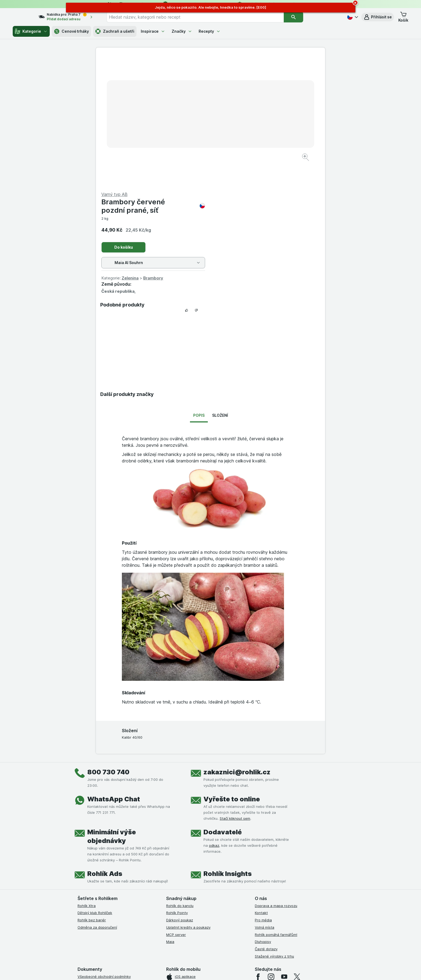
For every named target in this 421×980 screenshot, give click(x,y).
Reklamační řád (90, 897)
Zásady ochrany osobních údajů (105, 882)
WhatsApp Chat (114, 669)
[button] (378, 17)
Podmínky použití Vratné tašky (103, 890)
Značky (182, 31)
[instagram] (271, 847)
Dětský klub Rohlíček (95, 783)
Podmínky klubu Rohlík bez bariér (105, 875)
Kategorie (31, 31)
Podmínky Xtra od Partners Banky (106, 861)
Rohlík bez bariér (92, 790)
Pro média (263, 790)
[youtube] (284, 847)
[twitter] (297, 847)
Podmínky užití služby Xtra (99, 854)
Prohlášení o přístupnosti (98, 911)
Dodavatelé (223, 702)
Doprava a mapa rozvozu (276, 776)
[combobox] (205, 17)
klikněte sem (138, 934)
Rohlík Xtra (87, 776)
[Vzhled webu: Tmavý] (236, 969)
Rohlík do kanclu (180, 776)
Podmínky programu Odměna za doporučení (115, 904)
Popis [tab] (199, 285)
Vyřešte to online (232, 669)
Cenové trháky (71, 31)
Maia (170, 812)
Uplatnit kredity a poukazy (188, 797)
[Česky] (352, 17)
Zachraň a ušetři (115, 31)
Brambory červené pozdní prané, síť (268, 76)
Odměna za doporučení (97, 797)
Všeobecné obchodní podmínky (104, 846)
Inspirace (153, 31)
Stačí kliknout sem (235, 688)
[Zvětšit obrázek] (191, 141)
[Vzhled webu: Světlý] (211, 969)
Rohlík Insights (228, 744)
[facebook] (258, 847)
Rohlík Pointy (177, 783)
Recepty (210, 31)
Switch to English (219, 947)
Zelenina (245, 148)
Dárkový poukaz (180, 790)
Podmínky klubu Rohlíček (98, 868)
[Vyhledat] (303, 17)
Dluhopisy (263, 812)
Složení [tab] (220, 285)
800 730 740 (108, 642)
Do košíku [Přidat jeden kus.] (238, 117)
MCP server (176, 805)
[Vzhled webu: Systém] (186, 969)
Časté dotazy (266, 819)
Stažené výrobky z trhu (274, 826)
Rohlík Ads (105, 744)
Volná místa (265, 797)
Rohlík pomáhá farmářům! (276, 805)
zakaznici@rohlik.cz (237, 642)
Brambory (268, 148)
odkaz (214, 715)
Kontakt (261, 783)
